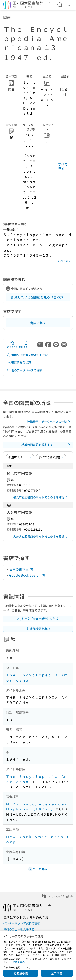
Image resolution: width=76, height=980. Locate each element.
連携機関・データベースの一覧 (49, 422)
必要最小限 (21, 973)
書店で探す (38, 323)
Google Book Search (27, 575)
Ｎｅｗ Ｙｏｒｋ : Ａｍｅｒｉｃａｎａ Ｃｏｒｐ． (38, 839)
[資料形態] (51, 457)
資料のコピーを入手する (19, 929)
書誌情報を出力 (19, 362)
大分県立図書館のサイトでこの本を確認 (41, 537)
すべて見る (63, 166)
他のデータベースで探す (25, 370)
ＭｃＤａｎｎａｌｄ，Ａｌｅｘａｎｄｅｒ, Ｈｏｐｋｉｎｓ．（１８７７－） (37, 807)
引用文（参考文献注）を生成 (27, 355)
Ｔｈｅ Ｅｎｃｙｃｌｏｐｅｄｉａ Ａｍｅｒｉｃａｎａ (37, 678)
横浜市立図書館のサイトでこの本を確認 (41, 497)
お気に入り (12, 345)
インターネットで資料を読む (22, 923)
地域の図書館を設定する (47, 445)
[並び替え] (20, 457)
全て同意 (57, 973)
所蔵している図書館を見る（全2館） (38, 297)
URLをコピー (25, 345)
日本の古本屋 (21, 569)
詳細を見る (19, 962)
